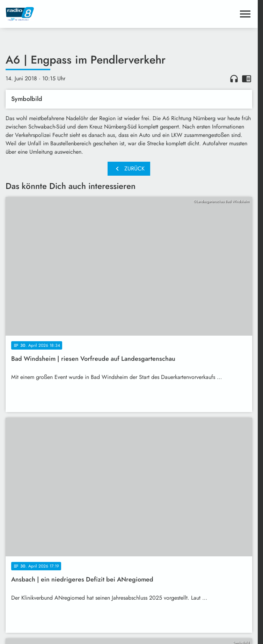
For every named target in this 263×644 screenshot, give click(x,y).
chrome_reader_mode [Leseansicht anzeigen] (247, 79)
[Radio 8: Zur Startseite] (67, 14)
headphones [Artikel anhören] (234, 79)
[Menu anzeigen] (245, 14)
